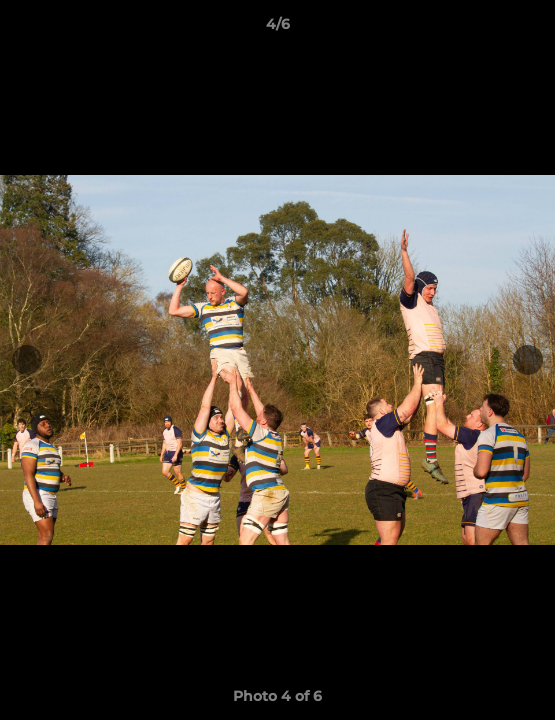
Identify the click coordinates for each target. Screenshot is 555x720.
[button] (531, 29)
